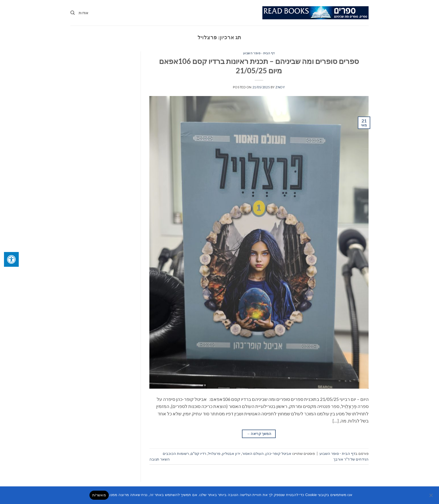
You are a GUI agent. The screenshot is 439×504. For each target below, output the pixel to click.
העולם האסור (253, 453)
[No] (431, 497)
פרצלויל (214, 453)
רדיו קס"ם (198, 453)
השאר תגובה (160, 459)
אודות (83, 13)
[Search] (73, 13)
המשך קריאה (259, 434)
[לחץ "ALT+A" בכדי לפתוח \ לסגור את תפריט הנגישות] (11, 259)
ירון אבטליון (231, 453)
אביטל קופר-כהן (278, 453)
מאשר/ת (99, 495)
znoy (280, 87)
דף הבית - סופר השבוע (259, 53)
